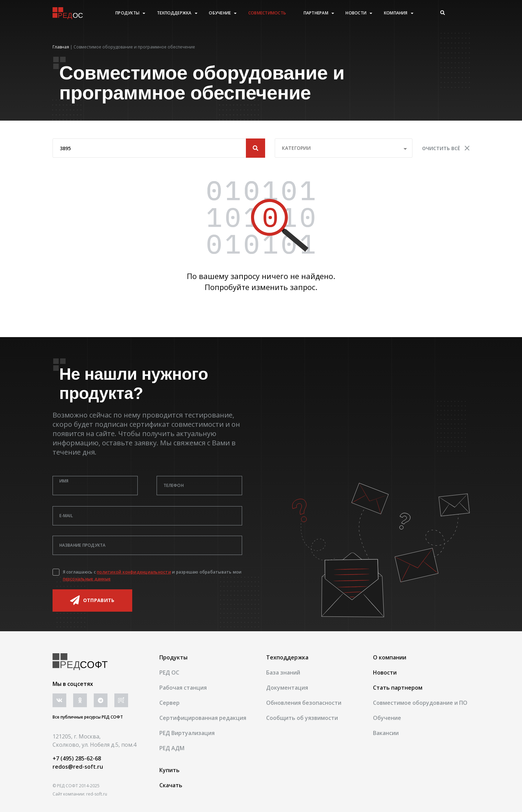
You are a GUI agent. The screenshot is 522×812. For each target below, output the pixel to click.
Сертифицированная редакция (203, 718)
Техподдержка (174, 13)
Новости (356, 13)
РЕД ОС (169, 672)
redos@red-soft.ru (78, 767)
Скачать (171, 785)
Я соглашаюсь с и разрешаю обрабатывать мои (152, 575)
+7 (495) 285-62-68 (77, 758)
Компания (396, 13)
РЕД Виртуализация (187, 733)
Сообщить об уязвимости (302, 718)
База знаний (283, 672)
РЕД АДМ (172, 748)
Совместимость (267, 13)
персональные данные (87, 579)
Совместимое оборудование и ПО (420, 703)
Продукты (127, 13)
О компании (390, 657)
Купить (169, 770)
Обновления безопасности (304, 703)
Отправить (92, 600)
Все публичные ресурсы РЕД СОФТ (88, 717)
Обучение (220, 13)
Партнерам (316, 13)
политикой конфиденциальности (134, 572)
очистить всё (446, 148)
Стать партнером (398, 688)
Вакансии (386, 733)
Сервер (169, 703)
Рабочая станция (183, 688)
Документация (287, 688)
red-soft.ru (97, 794)
